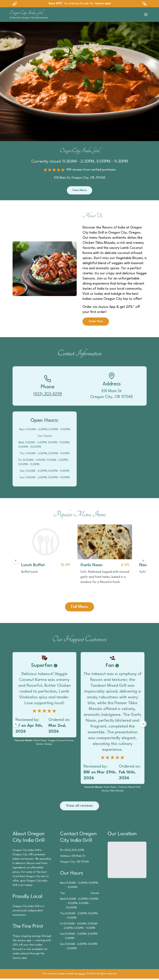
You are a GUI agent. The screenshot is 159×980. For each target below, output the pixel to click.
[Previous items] (16, 561)
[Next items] (143, 561)
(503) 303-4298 (48, 395)
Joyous (82, 975)
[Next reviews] (143, 725)
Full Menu (79, 608)
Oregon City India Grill (26, 13)
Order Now (96, 322)
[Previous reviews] (16, 725)
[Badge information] (56, 667)
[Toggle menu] (146, 15)
